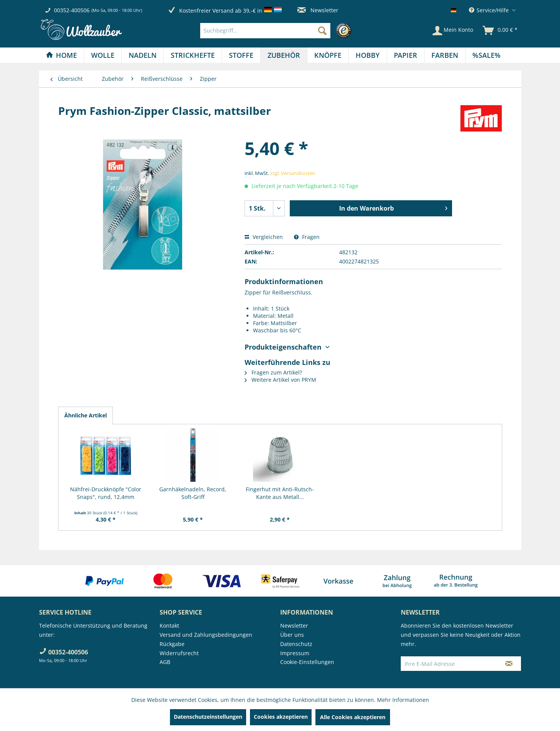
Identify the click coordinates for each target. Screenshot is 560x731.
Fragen (307, 237)
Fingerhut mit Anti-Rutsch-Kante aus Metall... (280, 493)
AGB (165, 662)
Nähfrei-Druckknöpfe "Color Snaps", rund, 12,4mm (106, 493)
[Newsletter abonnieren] (509, 664)
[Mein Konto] (453, 31)
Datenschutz (296, 644)
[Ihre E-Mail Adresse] (449, 664)
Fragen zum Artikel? (273, 372)
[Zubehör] (284, 55)
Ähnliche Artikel (86, 415)
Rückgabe (172, 644)
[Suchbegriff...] (265, 31)
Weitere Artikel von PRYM (280, 380)
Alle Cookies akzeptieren (353, 717)
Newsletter (318, 10)
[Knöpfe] (328, 55)
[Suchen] (322, 31)
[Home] (61, 55)
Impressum (295, 653)
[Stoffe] (241, 55)
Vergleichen (264, 237)
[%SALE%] (487, 55)
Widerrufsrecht (179, 653)
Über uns (292, 635)
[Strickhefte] (193, 55)
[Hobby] (368, 55)
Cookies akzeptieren (281, 717)
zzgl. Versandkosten (293, 173)
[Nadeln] (143, 55)
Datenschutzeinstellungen (208, 717)
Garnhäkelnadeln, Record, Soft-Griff (193, 493)
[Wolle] (103, 55)
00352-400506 (72, 10)
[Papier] (406, 55)
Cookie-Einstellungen (307, 662)
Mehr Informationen (403, 700)
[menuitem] (278, 31)
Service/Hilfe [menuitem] (490, 10)
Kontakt (169, 626)
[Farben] (445, 55)
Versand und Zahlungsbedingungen (206, 635)
